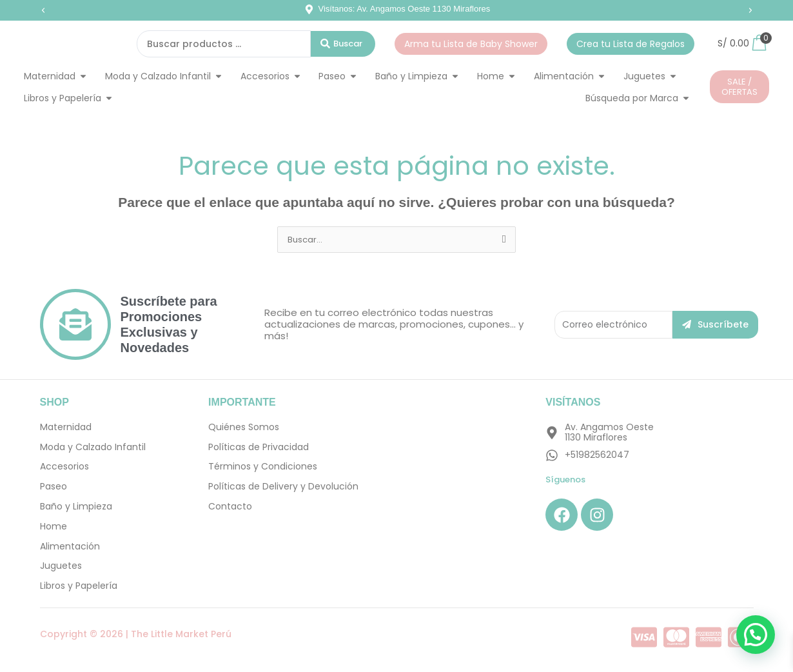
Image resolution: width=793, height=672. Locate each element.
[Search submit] (343, 44)
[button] (43, 10)
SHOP (54, 403)
